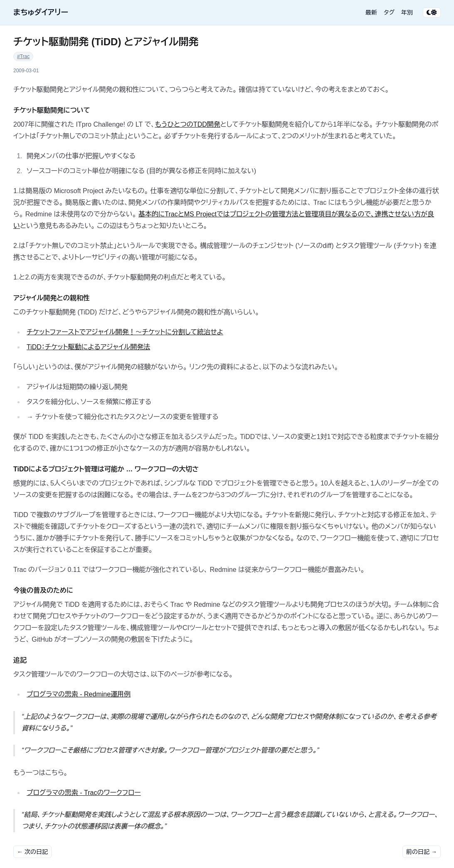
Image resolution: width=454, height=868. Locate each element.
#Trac (23, 56)
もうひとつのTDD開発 (188, 124)
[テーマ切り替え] (432, 12)
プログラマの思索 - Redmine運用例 (79, 694)
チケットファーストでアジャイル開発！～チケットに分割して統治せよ (125, 332)
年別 (407, 12)
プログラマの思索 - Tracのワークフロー (84, 793)
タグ (389, 12)
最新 (371, 12)
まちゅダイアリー (41, 12)
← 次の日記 (32, 852)
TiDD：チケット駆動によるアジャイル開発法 (88, 347)
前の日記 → (422, 852)
